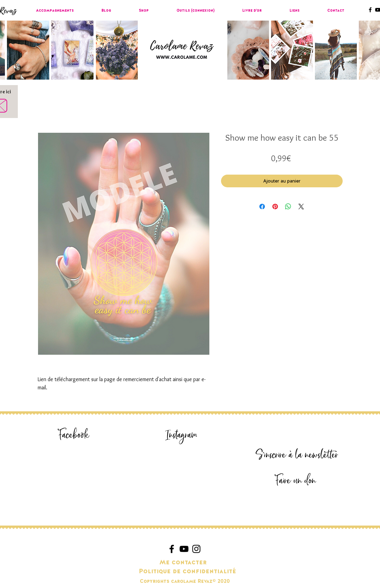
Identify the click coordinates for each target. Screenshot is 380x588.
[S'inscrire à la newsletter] (297, 455)
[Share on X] (301, 207)
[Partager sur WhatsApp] (288, 207)
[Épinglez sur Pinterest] (275, 207)
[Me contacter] (183, 563)
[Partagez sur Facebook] (262, 207)
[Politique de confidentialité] (187, 572)
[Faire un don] (296, 481)
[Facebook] (74, 435)
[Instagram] (182, 435)
